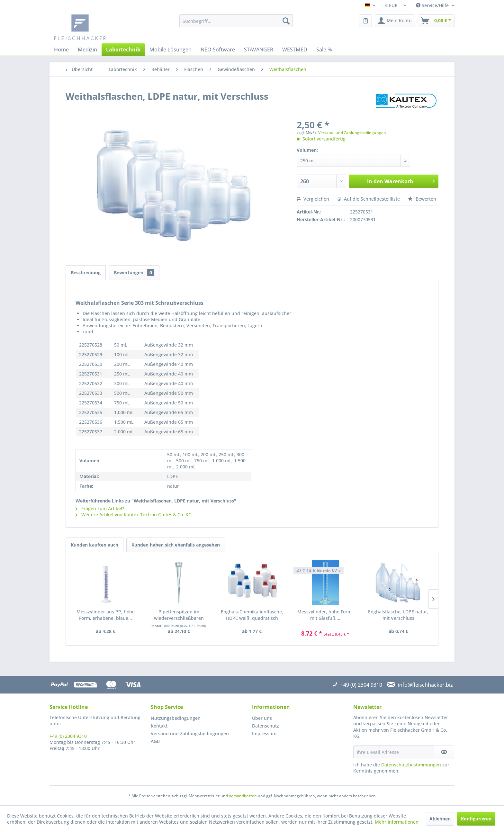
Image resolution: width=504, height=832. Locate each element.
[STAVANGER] (259, 50)
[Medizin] (87, 50)
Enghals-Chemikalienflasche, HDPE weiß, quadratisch (252, 615)
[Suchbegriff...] (236, 21)
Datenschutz (265, 726)
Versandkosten (243, 796)
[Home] (61, 50)
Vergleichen (313, 199)
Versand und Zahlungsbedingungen (190, 733)
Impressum (264, 733)
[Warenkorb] (436, 21)
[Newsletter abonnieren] (444, 752)
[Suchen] (286, 21)
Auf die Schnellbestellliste (369, 199)
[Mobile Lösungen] (171, 50)
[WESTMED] (295, 50)
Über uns (262, 718)
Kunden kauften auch (94, 545)
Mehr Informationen (397, 822)
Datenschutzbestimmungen (411, 765)
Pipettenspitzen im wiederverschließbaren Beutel (179, 615)
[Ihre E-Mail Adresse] (394, 752)
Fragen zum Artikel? (100, 508)
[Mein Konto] (395, 21)
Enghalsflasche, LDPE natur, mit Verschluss (398, 615)
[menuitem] (236, 21)
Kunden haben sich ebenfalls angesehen (176, 545)
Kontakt (159, 726)
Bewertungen (134, 272)
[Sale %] (324, 50)
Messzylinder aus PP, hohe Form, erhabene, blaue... (106, 615)
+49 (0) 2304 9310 (68, 736)
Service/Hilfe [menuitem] (433, 5)
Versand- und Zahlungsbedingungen (352, 133)
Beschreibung (86, 272)
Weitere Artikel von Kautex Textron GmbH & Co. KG (134, 515)
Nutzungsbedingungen (176, 718)
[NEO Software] (218, 50)
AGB (155, 741)
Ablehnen (440, 819)
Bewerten (422, 199)
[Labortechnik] (123, 50)
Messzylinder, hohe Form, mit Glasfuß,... (325, 615)
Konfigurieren (476, 819)
